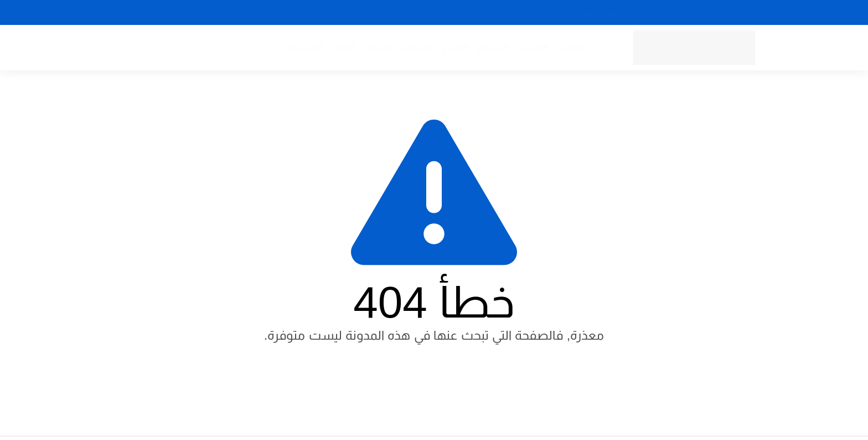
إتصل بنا (657, 13)
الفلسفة (305, 47)
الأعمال (378, 47)
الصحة (343, 47)
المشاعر (492, 47)
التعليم (456, 47)
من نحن (697, 13)
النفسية (532, 47)
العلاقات (417, 47)
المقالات (572, 47)
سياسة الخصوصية (600, 13)
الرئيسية (738, 13)
